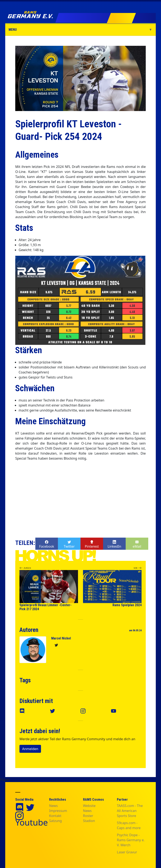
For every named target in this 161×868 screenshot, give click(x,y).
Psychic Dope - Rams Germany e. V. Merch (131, 840)
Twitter (69, 544)
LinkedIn (114, 544)
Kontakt (55, 816)
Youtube (32, 822)
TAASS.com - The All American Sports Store (130, 811)
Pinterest (92, 544)
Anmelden (30, 749)
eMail (137, 544)
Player (5, 780)
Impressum (58, 811)
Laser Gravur (127, 852)
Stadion (89, 821)
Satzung (56, 821)
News (53, 806)
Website (89, 806)
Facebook (47, 544)
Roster (88, 816)
